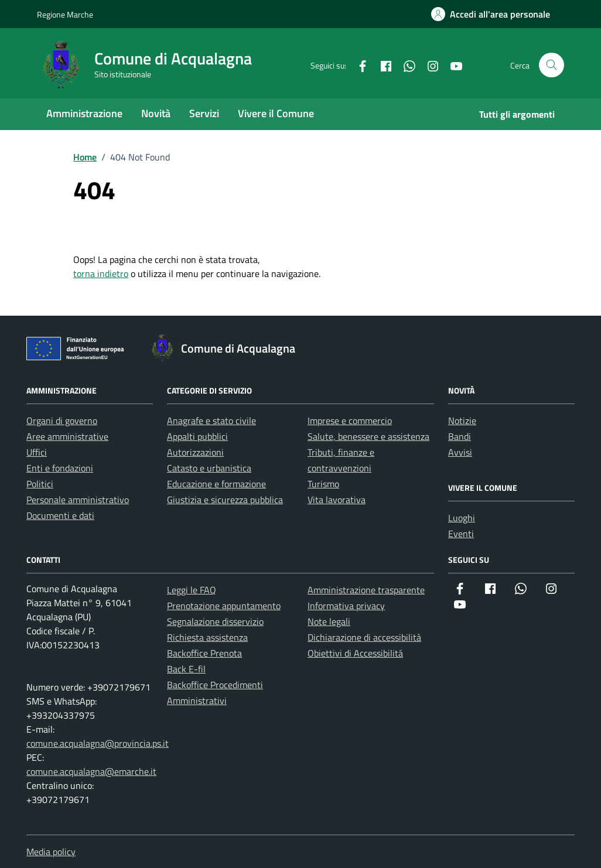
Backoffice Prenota (204, 653)
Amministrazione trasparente (366, 590)
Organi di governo (62, 421)
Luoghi (462, 518)
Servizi (204, 113)
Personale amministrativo (78, 500)
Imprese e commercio (350, 421)
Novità (156, 113)
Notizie (462, 421)
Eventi (461, 534)
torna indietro (101, 274)
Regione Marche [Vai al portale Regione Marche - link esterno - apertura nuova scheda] (65, 14)
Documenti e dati (60, 515)
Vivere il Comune (276, 113)
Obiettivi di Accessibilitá (355, 653)
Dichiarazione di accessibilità (364, 637)
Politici (40, 484)
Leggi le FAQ (192, 590)
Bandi (460, 436)
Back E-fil (186, 669)
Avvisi (460, 452)
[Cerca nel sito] (552, 65)
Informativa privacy (346, 606)
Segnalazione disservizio (215, 621)
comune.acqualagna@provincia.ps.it (98, 743)
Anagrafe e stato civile (211, 421)
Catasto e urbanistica (209, 468)
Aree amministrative (67, 436)
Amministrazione (84, 113)
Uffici (37, 452)
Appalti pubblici (197, 436)
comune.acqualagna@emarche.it (91, 771)
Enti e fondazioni (60, 468)
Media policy (51, 852)
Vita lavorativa (337, 500)
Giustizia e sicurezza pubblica (225, 500)
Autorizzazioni (195, 452)
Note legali (329, 621)
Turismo (323, 484)
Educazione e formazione (216, 484)
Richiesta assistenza (207, 637)
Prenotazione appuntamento (224, 606)
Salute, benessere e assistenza (368, 436)
